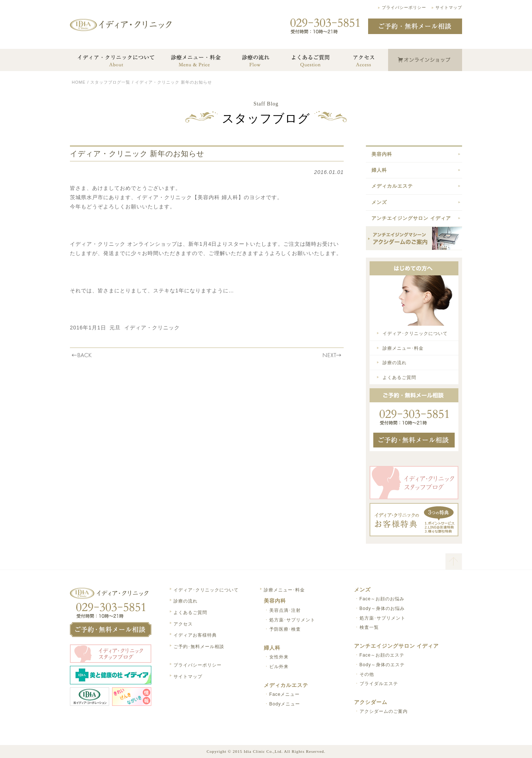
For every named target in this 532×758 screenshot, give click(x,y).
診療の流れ (395, 363)
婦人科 (379, 170)
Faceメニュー (285, 694)
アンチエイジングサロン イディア (411, 218)
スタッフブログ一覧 (110, 82)
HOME (79, 82)
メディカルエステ (392, 186)
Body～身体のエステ (382, 665)
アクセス (183, 624)
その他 (367, 674)
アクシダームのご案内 (384, 711)
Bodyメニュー (285, 704)
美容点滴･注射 (285, 610)
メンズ (379, 202)
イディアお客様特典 (195, 635)
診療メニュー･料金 (403, 348)
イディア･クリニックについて (415, 333)
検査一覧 (369, 627)
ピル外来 (279, 667)
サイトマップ (449, 7)
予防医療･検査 (285, 629)
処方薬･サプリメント (292, 620)
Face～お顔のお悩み (382, 599)
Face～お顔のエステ (382, 655)
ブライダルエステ (379, 684)
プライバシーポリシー (404, 7)
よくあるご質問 (399, 378)
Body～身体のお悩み (382, 608)
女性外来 (279, 657)
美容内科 (382, 154)
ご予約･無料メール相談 (199, 647)
